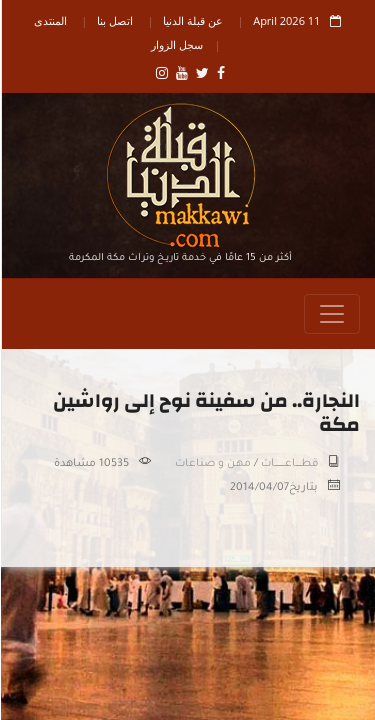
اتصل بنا (114, 20)
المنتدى (49, 20)
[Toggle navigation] (331, 314)
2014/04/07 (258, 488)
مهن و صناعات (212, 464)
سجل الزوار (176, 44)
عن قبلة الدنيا (192, 20)
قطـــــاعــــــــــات (288, 464)
